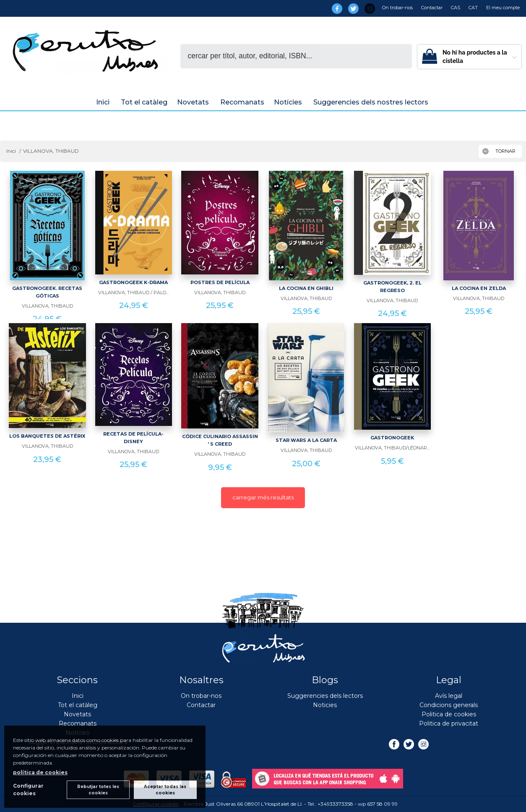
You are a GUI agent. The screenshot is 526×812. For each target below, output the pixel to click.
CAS (456, 8)
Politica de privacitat (449, 723)
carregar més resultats (263, 497)
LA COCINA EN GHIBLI (306, 288)
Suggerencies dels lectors (325, 696)
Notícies (289, 102)
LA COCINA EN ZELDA (479, 288)
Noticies (325, 705)
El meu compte (503, 8)
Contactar (432, 8)
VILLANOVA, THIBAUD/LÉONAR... (392, 448)
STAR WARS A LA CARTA (306, 440)
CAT (473, 8)
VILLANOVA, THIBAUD (47, 306)
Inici (104, 102)
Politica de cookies (449, 714)
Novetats (194, 102)
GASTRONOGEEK (392, 438)
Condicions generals (449, 705)
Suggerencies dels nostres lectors (372, 102)
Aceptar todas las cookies (165, 790)
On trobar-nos (397, 8)
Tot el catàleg (144, 102)
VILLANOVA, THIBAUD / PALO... (133, 292)
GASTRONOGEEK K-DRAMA (133, 282)
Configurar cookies (28, 790)
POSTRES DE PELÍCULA (220, 282)
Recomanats (242, 102)
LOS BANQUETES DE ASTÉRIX (47, 436)
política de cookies (40, 772)
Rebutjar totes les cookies (98, 790)
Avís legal (449, 696)
